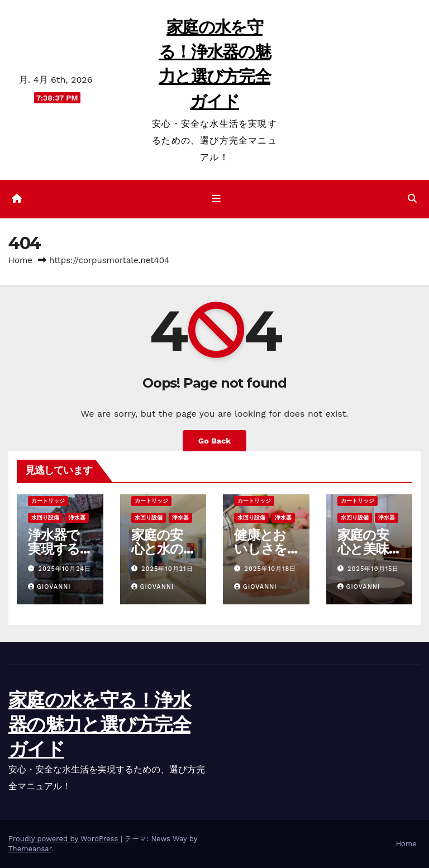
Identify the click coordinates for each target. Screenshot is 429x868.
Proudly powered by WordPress (65, 839)
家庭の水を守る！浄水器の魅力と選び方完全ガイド (99, 724)
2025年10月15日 (373, 569)
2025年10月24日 (65, 569)
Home (20, 260)
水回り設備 (45, 518)
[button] (412, 199)
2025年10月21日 (167, 569)
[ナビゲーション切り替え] (217, 199)
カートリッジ (48, 501)
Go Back (214, 441)
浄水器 (77, 518)
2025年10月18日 (271, 569)
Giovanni (49, 587)
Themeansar (30, 849)
